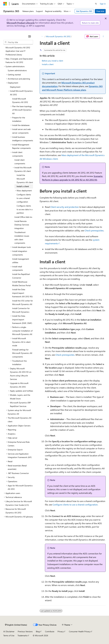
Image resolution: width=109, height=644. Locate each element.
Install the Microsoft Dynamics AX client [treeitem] (25, 179)
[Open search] (96, 4)
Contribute (50, 631)
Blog (38, 631)
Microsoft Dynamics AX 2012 (58, 36)
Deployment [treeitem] (15, 87)
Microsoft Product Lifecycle (21, 23)
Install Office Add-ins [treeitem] (23, 217)
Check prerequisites (94, 230)
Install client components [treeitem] (20, 162)
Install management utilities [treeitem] (21, 261)
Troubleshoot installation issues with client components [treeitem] (22, 238)
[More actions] (103, 36)
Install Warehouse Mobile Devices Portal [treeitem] (21, 284)
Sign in (103, 4)
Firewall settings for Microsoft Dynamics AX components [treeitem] (22, 353)
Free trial (100, 11)
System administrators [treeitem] (17, 70)
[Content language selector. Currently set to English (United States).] (16, 625)
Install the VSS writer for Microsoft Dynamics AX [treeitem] (23, 302)
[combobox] (18, 42)
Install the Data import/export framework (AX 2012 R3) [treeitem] (22, 293)
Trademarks (22, 635)
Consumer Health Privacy (80, 631)
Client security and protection (65, 207)
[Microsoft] (5, 4)
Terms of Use (9, 635)
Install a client (48, 64)
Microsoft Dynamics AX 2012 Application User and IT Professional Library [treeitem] (18, 51)
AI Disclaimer (9, 631)
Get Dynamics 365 (84, 11)
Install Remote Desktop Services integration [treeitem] (22, 225)
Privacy (61, 631)
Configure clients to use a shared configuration (75, 505)
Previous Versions (25, 631)
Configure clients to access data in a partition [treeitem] (25, 209)
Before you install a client (52, 61)
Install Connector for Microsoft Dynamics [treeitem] (21, 310)
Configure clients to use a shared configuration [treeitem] (24, 198)
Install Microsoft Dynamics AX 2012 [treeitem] (20, 100)
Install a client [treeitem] (23, 186)
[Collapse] (30, 36)
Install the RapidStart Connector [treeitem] (21, 276)
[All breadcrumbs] (42, 36)
